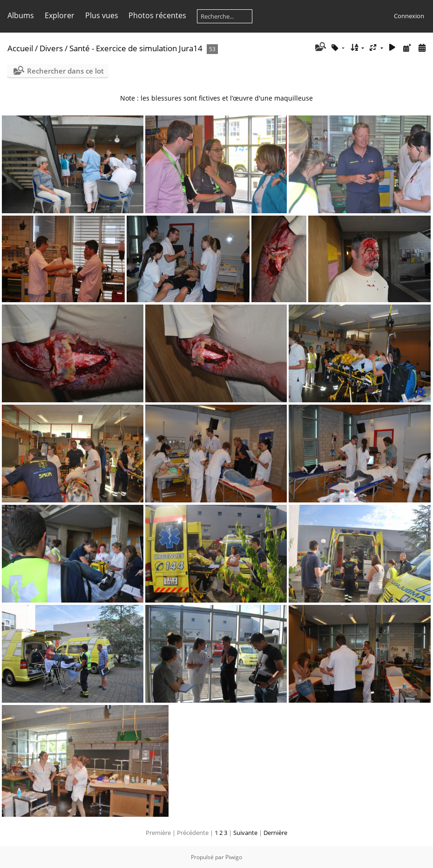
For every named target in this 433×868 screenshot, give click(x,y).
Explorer (60, 15)
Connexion (409, 16)
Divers (51, 48)
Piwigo (234, 857)
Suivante (245, 833)
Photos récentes (157, 15)
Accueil (20, 48)
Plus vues (102, 15)
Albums (21, 15)
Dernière (275, 833)
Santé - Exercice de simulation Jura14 (136, 48)
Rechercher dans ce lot (65, 71)
